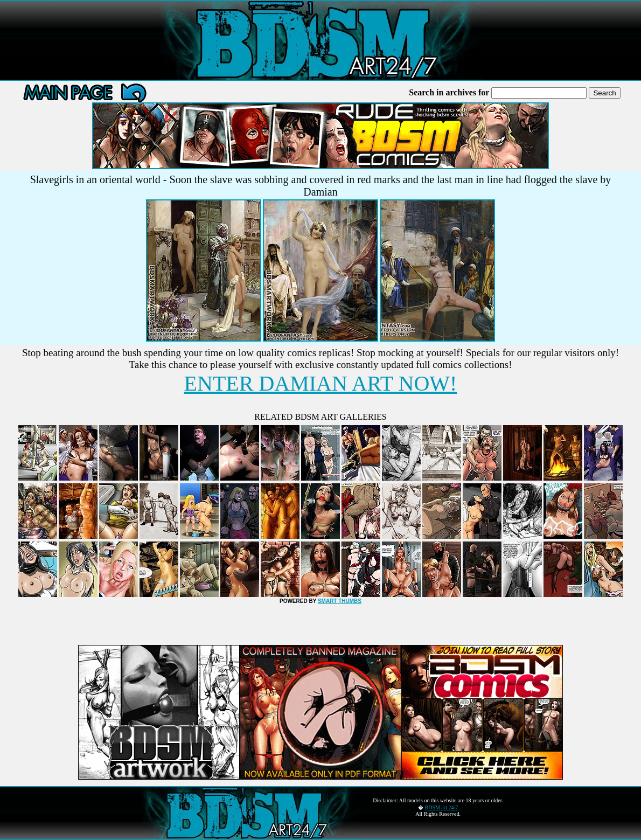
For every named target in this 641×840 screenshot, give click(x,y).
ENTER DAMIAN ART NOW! (321, 383)
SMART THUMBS (340, 601)
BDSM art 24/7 (442, 807)
